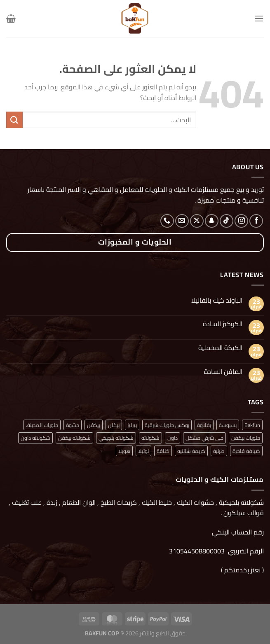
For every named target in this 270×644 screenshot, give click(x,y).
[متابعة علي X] (197, 221)
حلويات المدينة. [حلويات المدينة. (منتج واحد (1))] (42, 425)
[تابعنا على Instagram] (241, 221)
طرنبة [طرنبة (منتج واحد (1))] (219, 451)
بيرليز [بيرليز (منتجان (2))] (132, 425)
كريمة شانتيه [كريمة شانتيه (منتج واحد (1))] (191, 451)
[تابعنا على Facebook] (256, 221)
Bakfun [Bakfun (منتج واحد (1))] (252, 425)
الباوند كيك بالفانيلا (217, 300)
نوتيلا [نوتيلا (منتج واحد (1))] (143, 451)
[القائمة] (259, 18)
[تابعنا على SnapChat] (212, 221)
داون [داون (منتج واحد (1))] (173, 438)
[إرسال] (14, 120)
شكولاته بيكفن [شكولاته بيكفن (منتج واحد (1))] (74, 438)
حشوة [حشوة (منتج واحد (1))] (73, 425)
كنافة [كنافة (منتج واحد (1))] (163, 451)
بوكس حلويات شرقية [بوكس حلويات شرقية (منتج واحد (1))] (167, 425)
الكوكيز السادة (223, 324)
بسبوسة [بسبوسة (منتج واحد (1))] (228, 425)
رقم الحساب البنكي (237, 532)
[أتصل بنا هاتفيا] (167, 221)
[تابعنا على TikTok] (227, 221)
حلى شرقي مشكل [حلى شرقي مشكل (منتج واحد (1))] (204, 438)
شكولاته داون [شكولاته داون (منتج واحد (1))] (35, 438)
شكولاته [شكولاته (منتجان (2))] (150, 438)
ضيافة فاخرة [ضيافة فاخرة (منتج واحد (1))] (246, 451)
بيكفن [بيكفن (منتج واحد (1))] (94, 425)
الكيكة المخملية (220, 348)
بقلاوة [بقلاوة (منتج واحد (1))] (204, 425)
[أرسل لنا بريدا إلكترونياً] (182, 221)
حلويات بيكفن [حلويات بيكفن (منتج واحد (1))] (246, 438)
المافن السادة (223, 372)
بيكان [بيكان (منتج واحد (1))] (114, 425)
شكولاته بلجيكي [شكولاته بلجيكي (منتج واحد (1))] (116, 438)
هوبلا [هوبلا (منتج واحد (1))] (124, 451)
